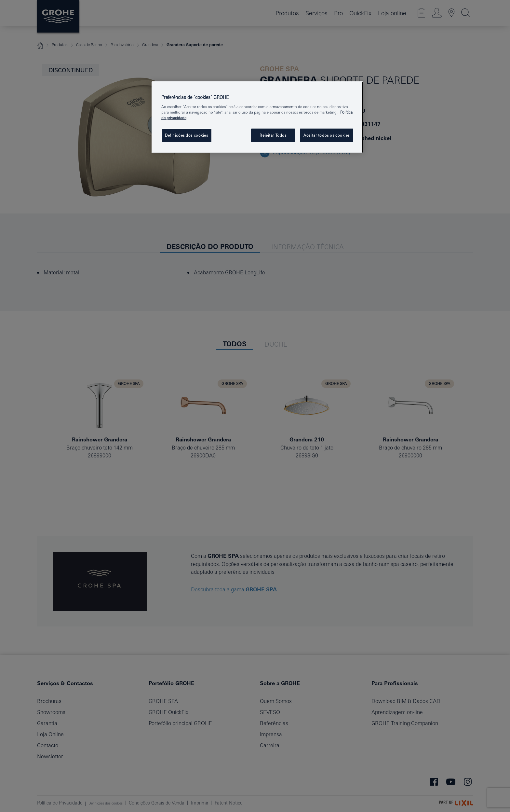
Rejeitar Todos (273, 135)
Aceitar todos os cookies (327, 135)
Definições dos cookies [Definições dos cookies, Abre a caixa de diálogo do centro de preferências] (187, 135)
